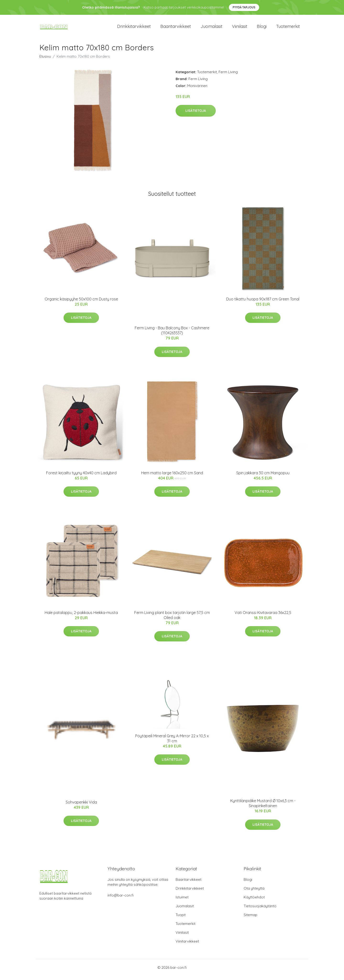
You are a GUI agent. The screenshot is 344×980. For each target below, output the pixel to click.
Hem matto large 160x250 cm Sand (172, 477)
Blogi (262, 28)
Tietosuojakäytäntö (260, 910)
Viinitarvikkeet (187, 946)
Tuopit (181, 919)
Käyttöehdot (254, 901)
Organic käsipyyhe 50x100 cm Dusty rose (81, 303)
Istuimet (182, 901)
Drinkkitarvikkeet (134, 28)
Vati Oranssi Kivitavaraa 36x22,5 (263, 617)
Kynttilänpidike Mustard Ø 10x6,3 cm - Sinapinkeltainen (263, 807)
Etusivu (45, 60)
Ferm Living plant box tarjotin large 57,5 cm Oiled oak (172, 619)
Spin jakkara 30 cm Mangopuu (263, 477)
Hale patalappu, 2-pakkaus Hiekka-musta (81, 617)
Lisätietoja (196, 115)
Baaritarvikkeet (176, 28)
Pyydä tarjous (244, 7)
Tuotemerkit (288, 28)
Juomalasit (211, 28)
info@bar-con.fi (121, 900)
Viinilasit (240, 28)
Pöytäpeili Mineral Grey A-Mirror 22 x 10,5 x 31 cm (172, 742)
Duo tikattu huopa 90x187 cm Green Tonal (263, 303)
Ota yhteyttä (254, 893)
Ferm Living (228, 76)
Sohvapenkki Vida (81, 806)
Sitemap (250, 919)
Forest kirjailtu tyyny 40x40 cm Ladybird (81, 477)
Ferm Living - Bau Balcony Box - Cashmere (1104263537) (172, 335)
